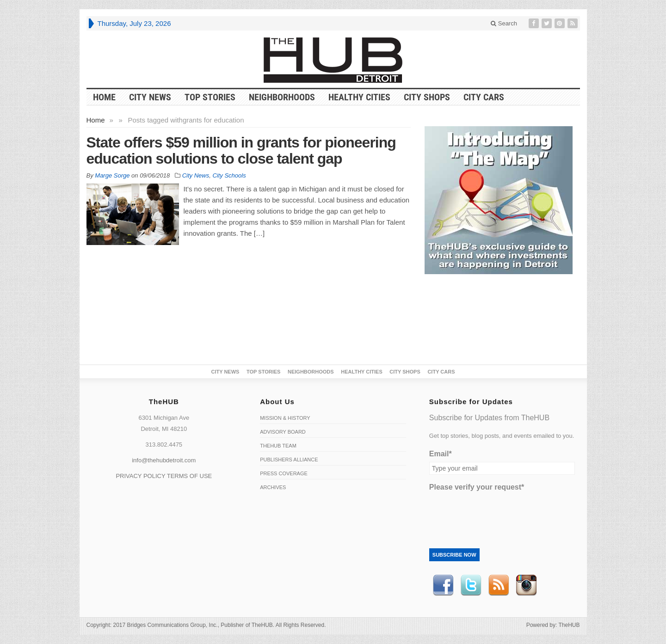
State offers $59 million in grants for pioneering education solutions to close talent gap (241, 150)
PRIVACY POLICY (140, 476)
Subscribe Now (454, 555)
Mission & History (285, 418)
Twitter (471, 585)
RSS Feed (499, 585)
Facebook (443, 585)
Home (96, 120)
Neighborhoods (282, 97)
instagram (526, 585)
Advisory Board (283, 432)
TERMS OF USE (190, 476)
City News (150, 97)
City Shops (427, 97)
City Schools (229, 175)
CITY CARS (484, 97)
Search (504, 23)
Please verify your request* (477, 487)
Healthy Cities (359, 97)
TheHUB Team (278, 446)
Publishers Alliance (289, 460)
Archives (273, 487)
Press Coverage (284, 473)
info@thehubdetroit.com (164, 460)
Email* (441, 454)
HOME (104, 97)
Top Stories (210, 97)
